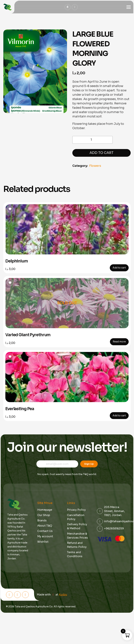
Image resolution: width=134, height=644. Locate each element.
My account (45, 536)
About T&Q (45, 526)
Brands (42, 520)
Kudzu (63, 595)
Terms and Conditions (75, 554)
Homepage (45, 510)
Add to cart (102, 153)
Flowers (95, 166)
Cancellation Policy (76, 517)
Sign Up (89, 464)
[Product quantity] (92, 140)
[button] (61, 33)
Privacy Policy (76, 510)
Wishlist (43, 542)
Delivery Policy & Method (77, 526)
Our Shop (44, 515)
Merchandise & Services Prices (77, 536)
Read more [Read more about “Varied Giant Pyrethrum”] (119, 342)
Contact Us (45, 531)
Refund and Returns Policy (77, 545)
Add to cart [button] (119, 268)
